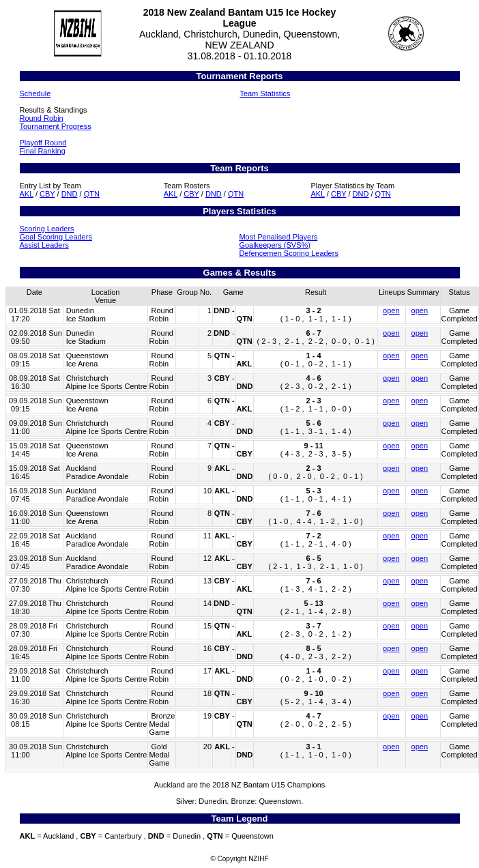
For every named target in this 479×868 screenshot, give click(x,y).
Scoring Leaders (47, 229)
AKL (27, 194)
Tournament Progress (56, 126)
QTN (92, 194)
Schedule (35, 93)
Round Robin (42, 118)
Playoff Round (43, 143)
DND (70, 194)
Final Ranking (43, 151)
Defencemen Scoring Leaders (289, 253)
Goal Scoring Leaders (56, 237)
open (391, 310)
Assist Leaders (44, 245)
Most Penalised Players (278, 237)
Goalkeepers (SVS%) (275, 245)
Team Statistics (265, 93)
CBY (47, 194)
